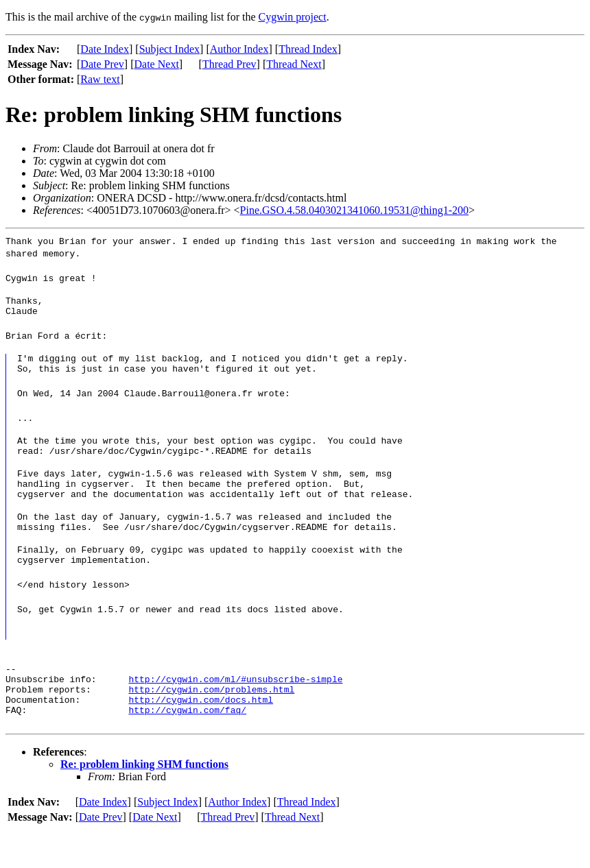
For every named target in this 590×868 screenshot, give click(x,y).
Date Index (105, 49)
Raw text (100, 79)
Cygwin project (293, 17)
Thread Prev (229, 64)
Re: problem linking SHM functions (144, 801)
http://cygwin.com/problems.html (211, 722)
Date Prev (102, 64)
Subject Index (169, 49)
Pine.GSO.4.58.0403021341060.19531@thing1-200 (354, 210)
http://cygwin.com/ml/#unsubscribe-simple (235, 710)
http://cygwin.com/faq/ (187, 747)
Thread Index (308, 49)
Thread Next (294, 64)
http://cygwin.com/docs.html (201, 734)
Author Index (239, 49)
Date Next (157, 64)
